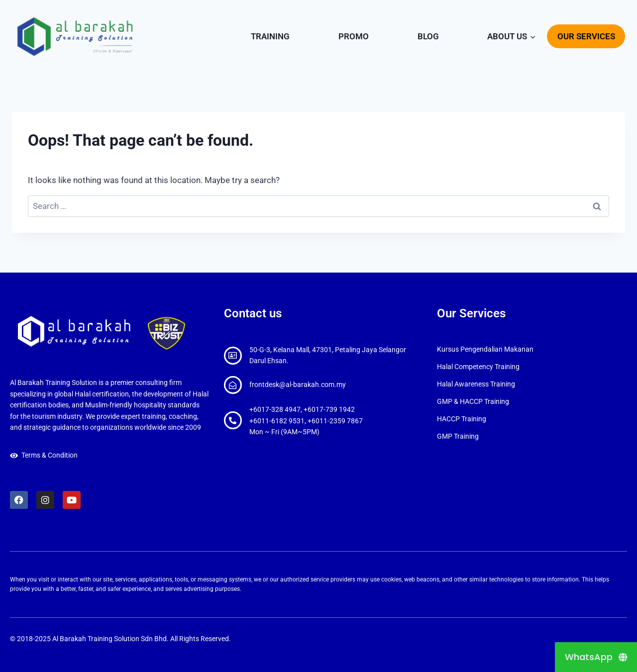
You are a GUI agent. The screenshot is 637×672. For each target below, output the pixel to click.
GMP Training (458, 436)
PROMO (354, 36)
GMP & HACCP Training (473, 401)
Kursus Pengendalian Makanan (485, 349)
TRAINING (270, 36)
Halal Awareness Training (476, 384)
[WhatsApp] (596, 657)
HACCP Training (462, 419)
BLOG (428, 36)
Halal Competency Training (478, 367)
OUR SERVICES (586, 36)
